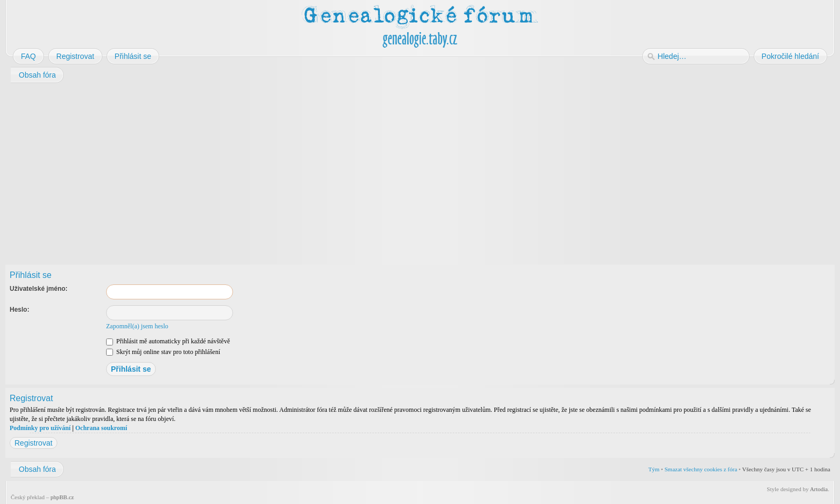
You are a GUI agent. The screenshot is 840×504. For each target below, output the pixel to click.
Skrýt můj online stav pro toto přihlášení (163, 352)
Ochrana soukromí (101, 428)
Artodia (819, 489)
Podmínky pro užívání (40, 428)
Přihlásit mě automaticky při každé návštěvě (168, 341)
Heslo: (20, 310)
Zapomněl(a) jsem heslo (137, 326)
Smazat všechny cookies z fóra (701, 469)
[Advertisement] (328, 170)
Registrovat (33, 443)
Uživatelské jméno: (39, 289)
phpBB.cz (62, 497)
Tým (654, 469)
